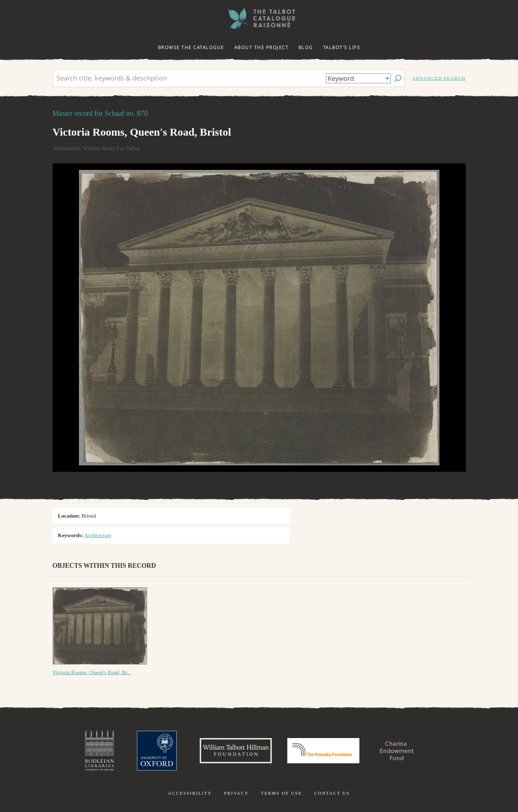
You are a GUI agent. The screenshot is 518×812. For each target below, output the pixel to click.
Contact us (332, 793)
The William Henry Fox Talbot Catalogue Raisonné (259, 18)
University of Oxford (157, 751)
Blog (306, 47)
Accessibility (190, 793)
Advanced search (439, 78)
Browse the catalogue (191, 47)
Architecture (98, 535)
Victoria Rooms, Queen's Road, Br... (92, 672)
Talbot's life (342, 47)
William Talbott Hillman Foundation (236, 751)
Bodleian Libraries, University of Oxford (99, 751)
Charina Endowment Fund (397, 751)
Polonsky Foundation (323, 751)
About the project (262, 47)
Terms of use (282, 793)
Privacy (236, 793)
